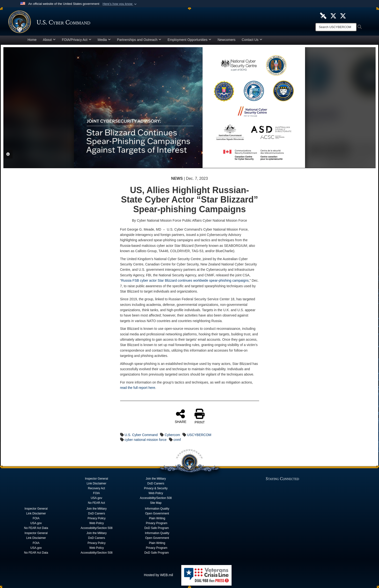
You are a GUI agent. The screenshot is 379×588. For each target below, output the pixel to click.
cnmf (177, 440)
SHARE (181, 416)
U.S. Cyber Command (141, 435)
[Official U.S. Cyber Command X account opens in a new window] (333, 15)
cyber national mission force (146, 440)
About (49, 40)
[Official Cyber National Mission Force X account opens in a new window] (343, 15)
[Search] (336, 27)
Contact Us (252, 40)
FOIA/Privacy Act (77, 40)
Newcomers (226, 40)
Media (104, 40)
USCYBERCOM (199, 435)
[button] (120, 4)
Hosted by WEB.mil (158, 575)
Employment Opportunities (189, 40)
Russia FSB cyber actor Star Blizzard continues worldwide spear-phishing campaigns (185, 280)
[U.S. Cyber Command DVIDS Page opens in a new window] (323, 15)
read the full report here (138, 388)
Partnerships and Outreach (139, 40)
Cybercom (172, 435)
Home (32, 40)
